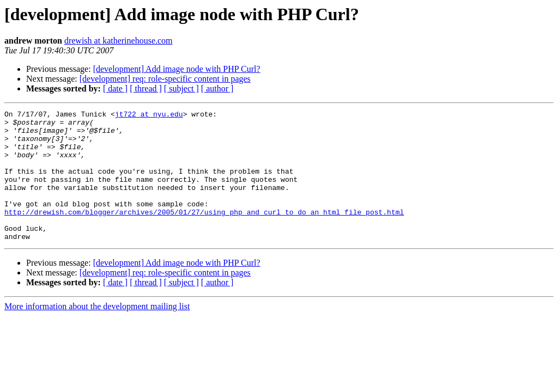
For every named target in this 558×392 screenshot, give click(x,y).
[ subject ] (181, 88)
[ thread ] (146, 88)
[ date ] (115, 88)
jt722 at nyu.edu (149, 115)
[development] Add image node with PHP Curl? (177, 69)
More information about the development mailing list (97, 332)
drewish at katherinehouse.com (119, 41)
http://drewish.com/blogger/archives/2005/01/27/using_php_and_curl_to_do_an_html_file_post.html (204, 233)
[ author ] (217, 88)
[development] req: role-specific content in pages (165, 79)
